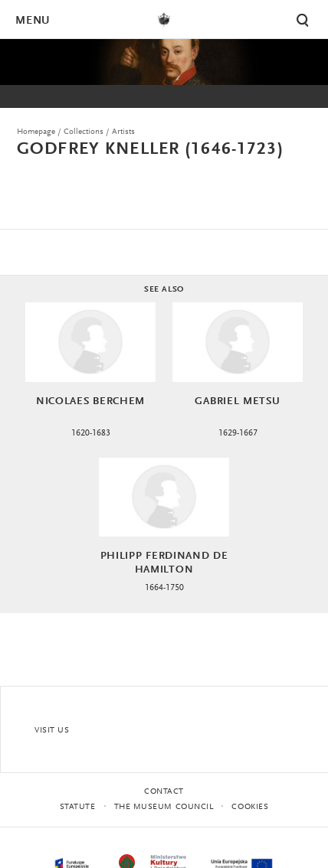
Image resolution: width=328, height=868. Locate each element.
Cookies (250, 807)
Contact (164, 792)
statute (78, 807)
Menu (32, 21)
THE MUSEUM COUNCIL (164, 807)
